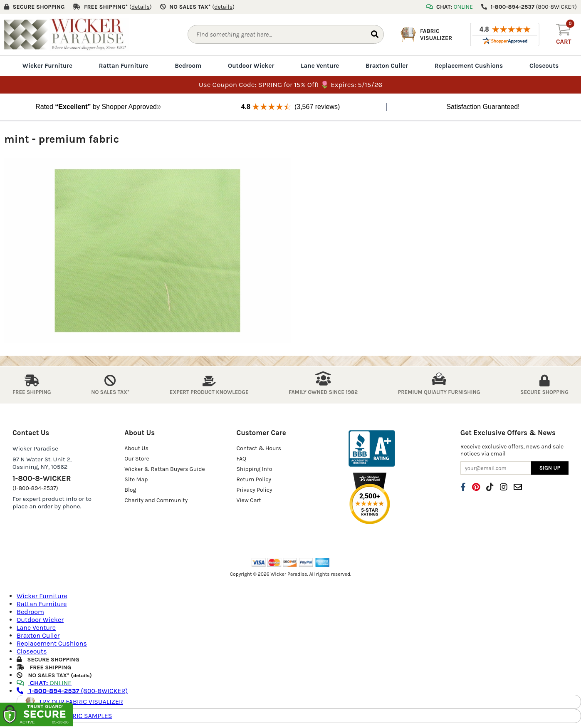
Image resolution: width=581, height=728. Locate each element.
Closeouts (544, 66)
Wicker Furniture (47, 66)
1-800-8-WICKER (42, 478)
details (81, 676)
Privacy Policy (254, 490)
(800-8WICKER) (72, 691)
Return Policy (254, 479)
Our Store (137, 459)
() (141, 7)
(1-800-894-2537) (35, 488)
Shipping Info (254, 469)
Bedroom (188, 66)
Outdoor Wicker (251, 66)
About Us (136, 448)
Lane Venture (320, 66)
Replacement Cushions (469, 66)
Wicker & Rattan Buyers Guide (165, 469)
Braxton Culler (387, 66)
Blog (130, 490)
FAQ (241, 459)
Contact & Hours (259, 448)
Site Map (136, 479)
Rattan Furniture (124, 66)
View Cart (248, 500)
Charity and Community (156, 500)
